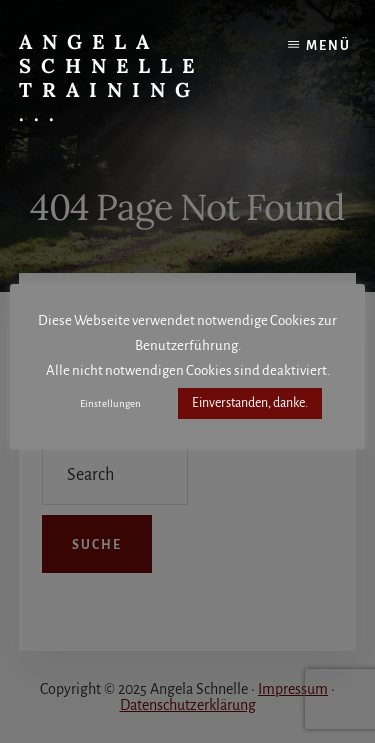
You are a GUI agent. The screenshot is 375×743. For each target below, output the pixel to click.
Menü (328, 46)
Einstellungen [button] (110, 403)
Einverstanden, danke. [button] (250, 403)
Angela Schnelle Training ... (111, 77)
